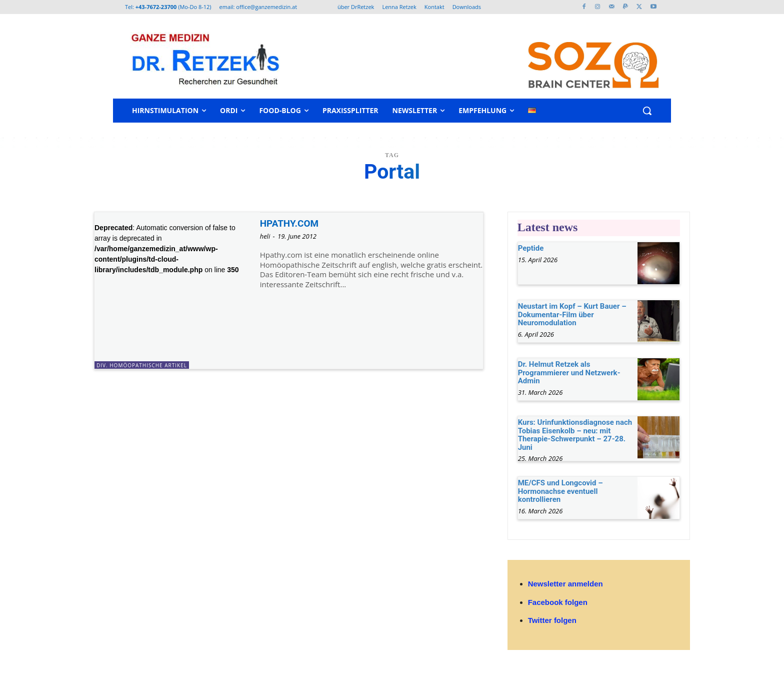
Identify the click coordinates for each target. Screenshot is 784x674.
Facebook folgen (558, 602)
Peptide (531, 248)
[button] (647, 111)
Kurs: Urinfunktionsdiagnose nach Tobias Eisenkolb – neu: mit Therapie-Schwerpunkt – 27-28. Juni (575, 435)
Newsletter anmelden (565, 584)
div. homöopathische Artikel (142, 365)
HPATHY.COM (292, 223)
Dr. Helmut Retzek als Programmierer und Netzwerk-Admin (569, 373)
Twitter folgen (552, 620)
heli (265, 236)
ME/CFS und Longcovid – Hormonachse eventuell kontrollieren (560, 491)
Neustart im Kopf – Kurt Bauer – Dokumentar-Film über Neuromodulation (572, 314)
